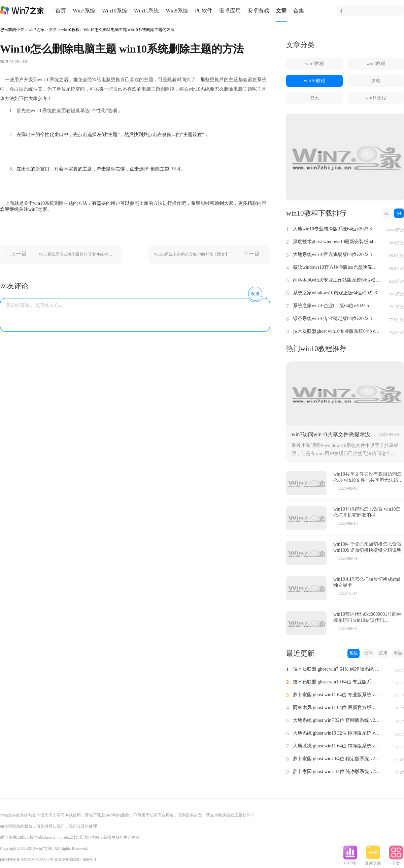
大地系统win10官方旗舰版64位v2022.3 (332, 254)
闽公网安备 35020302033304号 (27, 860)
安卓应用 (230, 11)
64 (399, 213)
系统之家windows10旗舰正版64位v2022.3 (335, 293)
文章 (281, 11)
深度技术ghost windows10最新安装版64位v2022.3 (337, 242)
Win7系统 (84, 11)
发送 (255, 294)
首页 (61, 11)
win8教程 (376, 63)
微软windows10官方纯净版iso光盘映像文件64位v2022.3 (337, 267)
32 (386, 213)
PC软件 (204, 11)
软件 (368, 653)
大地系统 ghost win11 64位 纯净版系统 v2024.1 (337, 746)
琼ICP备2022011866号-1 (75, 860)
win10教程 (70, 30)
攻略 (376, 81)
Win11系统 (146, 11)
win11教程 (376, 98)
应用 (383, 653)
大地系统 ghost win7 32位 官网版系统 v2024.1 (337, 720)
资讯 (314, 98)
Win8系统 (177, 11)
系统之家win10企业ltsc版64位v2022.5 (331, 306)
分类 (396, 861)
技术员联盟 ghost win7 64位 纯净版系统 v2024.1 (337, 669)
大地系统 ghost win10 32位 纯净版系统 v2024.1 (337, 733)
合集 (299, 11)
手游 (398, 653)
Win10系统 (115, 11)
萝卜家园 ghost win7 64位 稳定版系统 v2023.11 (337, 759)
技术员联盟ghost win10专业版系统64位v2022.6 (337, 331)
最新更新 (373, 861)
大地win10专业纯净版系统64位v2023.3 (332, 229)
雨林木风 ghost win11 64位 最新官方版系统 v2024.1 (337, 708)
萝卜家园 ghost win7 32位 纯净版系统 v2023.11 (337, 771)
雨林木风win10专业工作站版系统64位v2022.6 (337, 280)
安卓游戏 (258, 11)
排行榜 (350, 861)
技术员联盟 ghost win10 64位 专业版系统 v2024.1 (337, 682)
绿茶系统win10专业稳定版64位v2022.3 (332, 318)
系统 (353, 653)
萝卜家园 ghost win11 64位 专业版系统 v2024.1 (337, 695)
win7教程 (314, 63)
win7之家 (36, 30)
